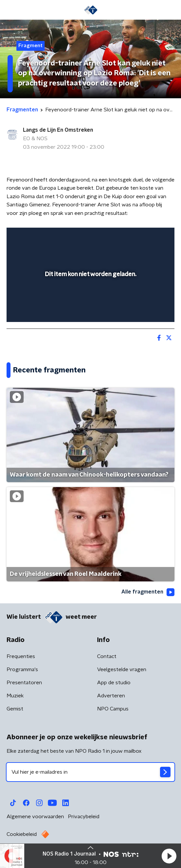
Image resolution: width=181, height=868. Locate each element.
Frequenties (21, 656)
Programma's (22, 670)
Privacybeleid (84, 817)
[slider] (90, 310)
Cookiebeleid (22, 834)
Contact (107, 656)
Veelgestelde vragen (122, 670)
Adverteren (111, 696)
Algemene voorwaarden (35, 817)
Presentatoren (24, 683)
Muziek (15, 696)
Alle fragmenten (148, 592)
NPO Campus (113, 709)
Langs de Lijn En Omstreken (58, 130)
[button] (169, 856)
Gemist (15, 709)
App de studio (114, 683)
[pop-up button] (139, 237)
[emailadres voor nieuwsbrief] (90, 772)
